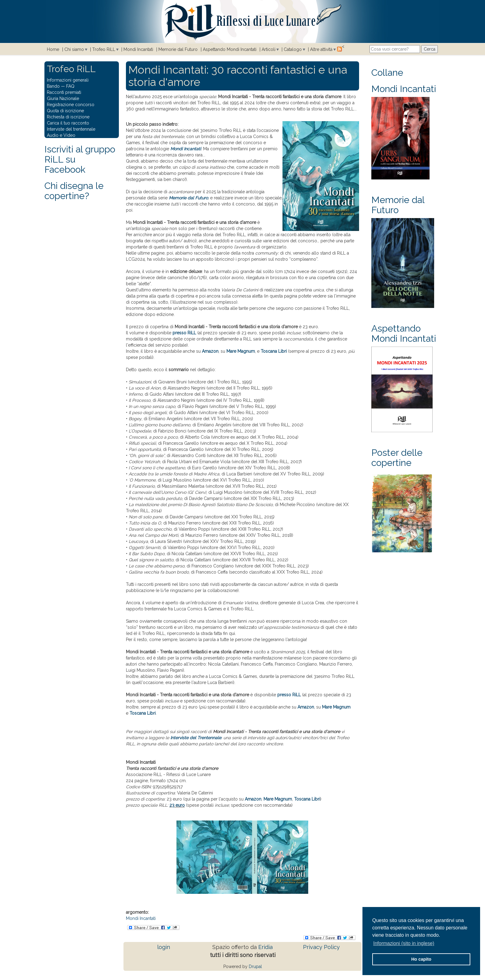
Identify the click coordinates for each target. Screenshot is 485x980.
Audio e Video (61, 135)
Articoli (269, 49)
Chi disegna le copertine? (74, 191)
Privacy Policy (321, 947)
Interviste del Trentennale (196, 738)
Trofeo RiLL (104, 49)
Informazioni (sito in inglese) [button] (404, 943)
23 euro (177, 805)
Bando (53, 86)
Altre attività (321, 49)
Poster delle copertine (397, 458)
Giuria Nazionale (63, 98)
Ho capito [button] (421, 959)
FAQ (70, 86)
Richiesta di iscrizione (68, 117)
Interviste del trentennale (71, 129)
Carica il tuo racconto (68, 123)
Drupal (255, 967)
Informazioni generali (68, 80)
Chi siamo (74, 49)
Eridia (265, 947)
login (164, 947)
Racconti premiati (64, 92)
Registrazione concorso (71, 105)
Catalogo (293, 49)
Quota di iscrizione (65, 111)
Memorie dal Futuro (178, 49)
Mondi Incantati (138, 49)
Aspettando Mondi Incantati (230, 49)
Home (53, 49)
